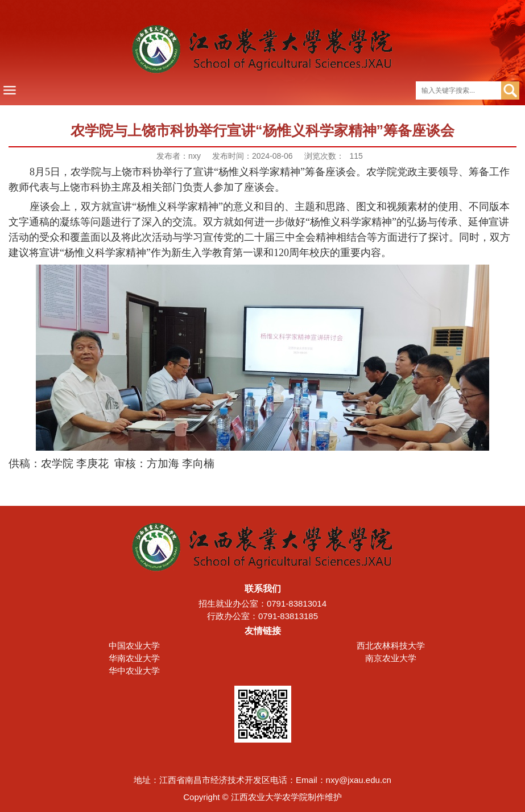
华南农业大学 (134, 658)
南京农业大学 (391, 658)
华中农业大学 (134, 671)
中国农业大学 (134, 646)
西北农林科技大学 (391, 646)
